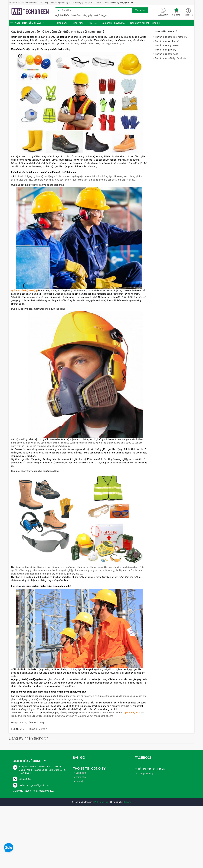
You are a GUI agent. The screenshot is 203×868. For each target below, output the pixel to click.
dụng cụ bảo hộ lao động (31, 723)
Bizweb (128, 802)
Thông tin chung (145, 774)
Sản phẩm (81, 773)
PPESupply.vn (101, 802)
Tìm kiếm (140, 10)
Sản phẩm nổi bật (139, 23)
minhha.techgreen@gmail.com (34, 785)
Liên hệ (79, 781)
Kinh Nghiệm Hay (20, 729)
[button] (188, 12)
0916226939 (25, 779)
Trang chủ (81, 777)
